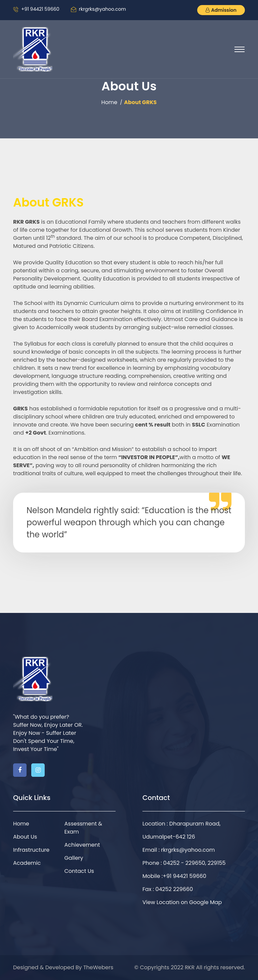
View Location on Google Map (182, 902)
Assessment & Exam (83, 828)
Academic (27, 863)
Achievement (82, 845)
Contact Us (79, 871)
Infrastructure (31, 850)
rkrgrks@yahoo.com (102, 9)
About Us (25, 837)
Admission (221, 10)
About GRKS (140, 102)
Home (110, 102)
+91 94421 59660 (40, 9)
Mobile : (153, 876)
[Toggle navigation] (240, 49)
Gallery (74, 858)
